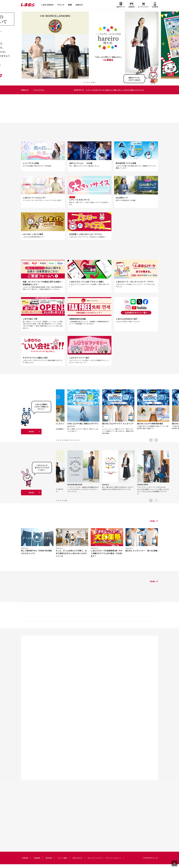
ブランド (61, 5)
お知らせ (79, 5)
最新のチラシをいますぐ (134, 79)
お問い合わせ (77, 862)
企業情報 (25, 862)
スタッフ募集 (62, 862)
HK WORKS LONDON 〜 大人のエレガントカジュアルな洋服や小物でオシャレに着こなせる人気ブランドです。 (82, 90)
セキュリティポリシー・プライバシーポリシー (104, 862)
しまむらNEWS (47, 5)
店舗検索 (37, 862)
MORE (31, 434)
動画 (70, 5)
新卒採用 (49, 862)
